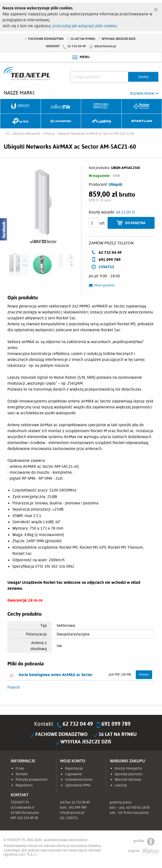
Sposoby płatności (129, 774)
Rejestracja (74, 768)
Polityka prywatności (32, 779)
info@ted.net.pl (105, 46)
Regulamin (24, 785)
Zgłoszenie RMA (78, 785)
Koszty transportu (128, 768)
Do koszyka (135, 223)
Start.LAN (142, 121)
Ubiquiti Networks (21, 106)
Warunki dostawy (128, 779)
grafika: (144, 842)
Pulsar (142, 106)
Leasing (121, 785)
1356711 (106, 267)
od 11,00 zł (125, 212)
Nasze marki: (19, 93)
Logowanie (74, 774)
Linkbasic (61, 121)
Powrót (14, 687)
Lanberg (101, 121)
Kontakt (53, 46)
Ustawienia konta (79, 779)
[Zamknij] (156, 8)
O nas (20, 768)
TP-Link (21, 121)
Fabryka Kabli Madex (101, 106)
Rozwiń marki (142, 94)
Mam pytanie (104, 285)
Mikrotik (61, 106)
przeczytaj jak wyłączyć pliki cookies (85, 26)
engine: (143, 852)
